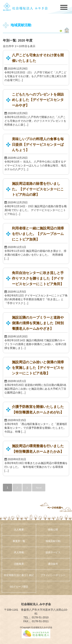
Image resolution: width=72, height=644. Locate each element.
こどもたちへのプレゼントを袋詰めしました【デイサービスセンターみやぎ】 (38, 100)
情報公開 (53, 530)
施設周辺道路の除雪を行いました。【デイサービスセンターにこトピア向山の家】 (38, 189)
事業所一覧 (19, 541)
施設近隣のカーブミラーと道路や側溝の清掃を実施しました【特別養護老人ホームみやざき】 (38, 323)
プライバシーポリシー (53, 575)
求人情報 (19, 552)
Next (39, 488)
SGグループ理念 (19, 587)
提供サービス (53, 552)
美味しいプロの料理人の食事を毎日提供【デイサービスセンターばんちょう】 (38, 145)
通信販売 (53, 564)
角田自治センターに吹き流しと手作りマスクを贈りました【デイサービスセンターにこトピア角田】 (38, 278)
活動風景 (19, 564)
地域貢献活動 (53, 541)
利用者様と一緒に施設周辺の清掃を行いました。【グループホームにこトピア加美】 (38, 234)
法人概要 (19, 530)
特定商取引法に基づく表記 (19, 575)
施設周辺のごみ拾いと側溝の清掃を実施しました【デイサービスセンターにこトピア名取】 (38, 368)
